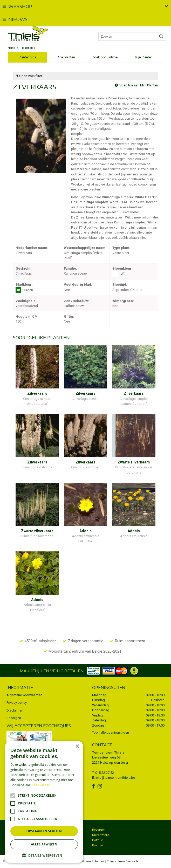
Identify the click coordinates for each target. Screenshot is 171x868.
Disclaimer (14, 710)
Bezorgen (14, 718)
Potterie (98, 840)
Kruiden (98, 845)
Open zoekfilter (29, 76)
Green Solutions (93, 861)
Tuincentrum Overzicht (123, 861)
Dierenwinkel (101, 835)
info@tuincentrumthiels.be (115, 778)
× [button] (77, 746)
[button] (44, 855)
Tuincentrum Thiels (108, 752)
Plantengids (28, 57)
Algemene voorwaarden (24, 695)
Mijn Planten (144, 57)
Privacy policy (17, 703)
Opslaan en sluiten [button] (44, 831)
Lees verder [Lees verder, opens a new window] (41, 785)
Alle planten (66, 57)
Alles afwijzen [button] (44, 844)
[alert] (44, 802)
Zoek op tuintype (105, 57)
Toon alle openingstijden (111, 732)
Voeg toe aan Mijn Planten (139, 85)
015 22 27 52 (105, 773)
